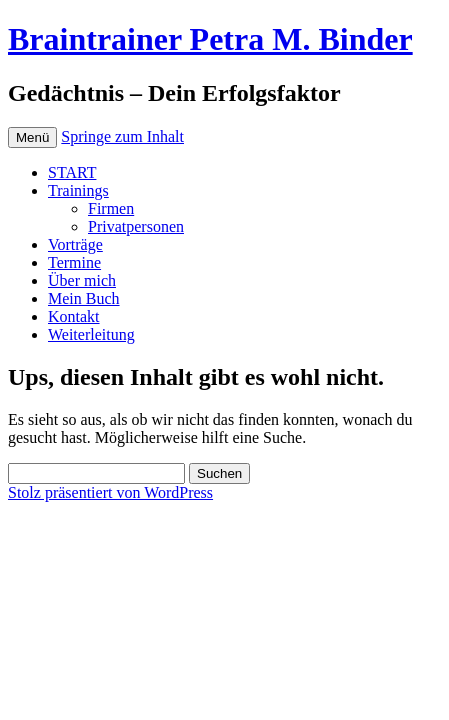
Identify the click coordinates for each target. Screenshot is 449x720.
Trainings (78, 190)
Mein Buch (84, 298)
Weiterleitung (91, 334)
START (72, 172)
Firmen (111, 208)
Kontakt (74, 316)
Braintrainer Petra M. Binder (210, 39)
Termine (74, 262)
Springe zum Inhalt (122, 136)
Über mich (82, 280)
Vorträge (75, 244)
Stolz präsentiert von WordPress (110, 492)
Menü (32, 137)
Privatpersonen (136, 226)
